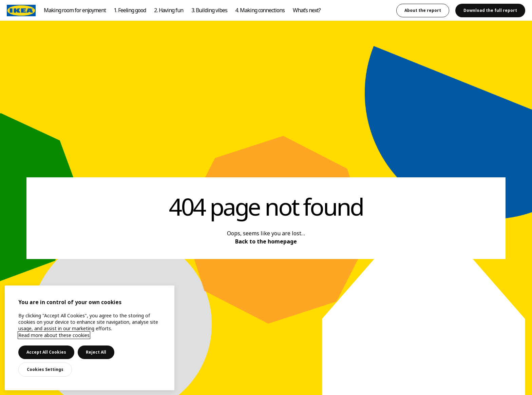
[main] (90, 338)
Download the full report (490, 10)
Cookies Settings (45, 369)
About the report (423, 10)
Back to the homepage (266, 241)
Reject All (96, 352)
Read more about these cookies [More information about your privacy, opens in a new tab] (54, 335)
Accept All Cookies (46, 352)
